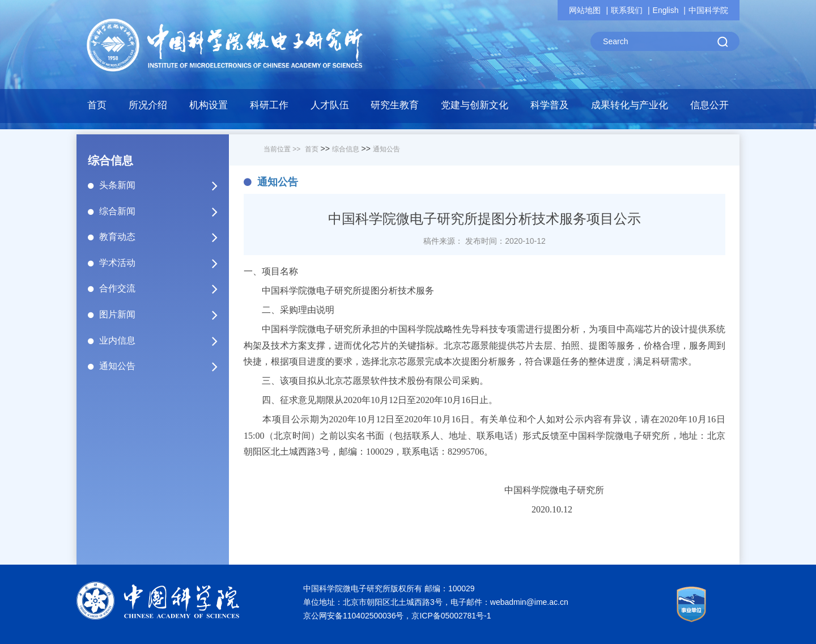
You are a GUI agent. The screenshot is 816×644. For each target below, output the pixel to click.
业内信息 (163, 341)
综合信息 (346, 149)
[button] (269, 108)
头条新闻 (163, 185)
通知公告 (163, 366)
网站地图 (585, 10)
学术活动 (163, 263)
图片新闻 (163, 315)
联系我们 (627, 10)
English (666, 10)
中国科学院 (708, 10)
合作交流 (163, 289)
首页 (97, 105)
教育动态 (163, 237)
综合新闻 (163, 211)
